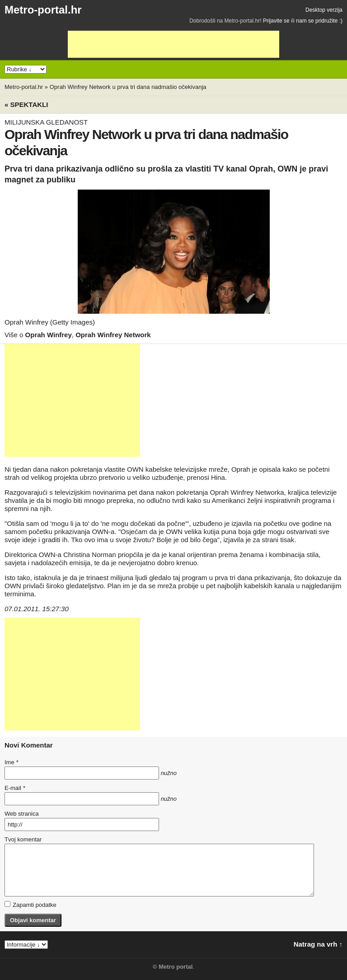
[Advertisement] (173, 44)
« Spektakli (26, 105)
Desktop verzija (324, 10)
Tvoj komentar (23, 839)
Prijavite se (276, 21)
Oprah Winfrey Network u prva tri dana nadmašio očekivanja (128, 87)
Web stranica (22, 814)
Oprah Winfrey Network (113, 335)
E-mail (15, 788)
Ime (11, 762)
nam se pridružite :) (319, 21)
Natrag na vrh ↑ (318, 944)
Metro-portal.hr (43, 10)
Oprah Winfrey (49, 335)
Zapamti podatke (30, 905)
